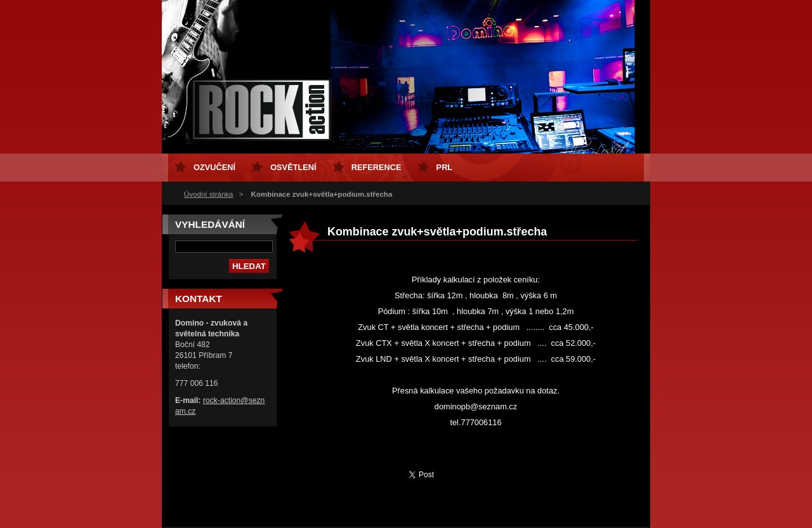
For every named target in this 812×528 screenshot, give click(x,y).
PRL (445, 167)
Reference (377, 167)
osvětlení (293, 167)
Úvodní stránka (208, 194)
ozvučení (214, 167)
